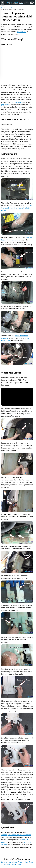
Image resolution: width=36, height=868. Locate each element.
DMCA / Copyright (18, 864)
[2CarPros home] (14, 3)
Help (10, 862)
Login (27, 3)
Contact (4, 862)
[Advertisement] (18, 64)
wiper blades (22, 32)
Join (32, 3)
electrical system (17, 102)
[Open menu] (3, 3)
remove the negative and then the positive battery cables (16, 208)
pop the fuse (6, 105)
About (15, 862)
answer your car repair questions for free (16, 835)
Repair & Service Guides (8, 8)
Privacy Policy (23, 862)
